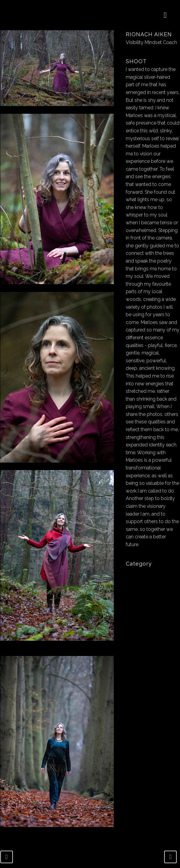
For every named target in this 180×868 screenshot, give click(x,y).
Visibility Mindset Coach (151, 42)
